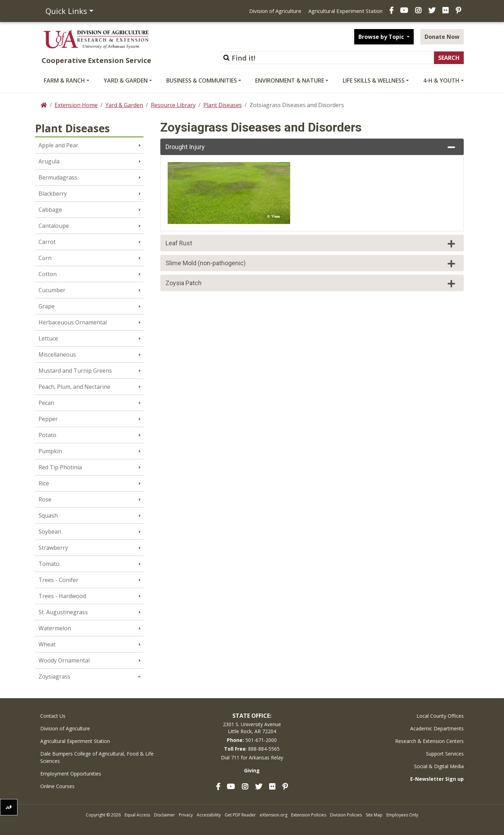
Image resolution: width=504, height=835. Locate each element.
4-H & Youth (441, 80)
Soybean (50, 532)
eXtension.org (274, 815)
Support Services (445, 754)
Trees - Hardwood (62, 596)
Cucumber (52, 290)
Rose (45, 499)
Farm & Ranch (64, 80)
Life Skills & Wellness (374, 80)
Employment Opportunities (71, 774)
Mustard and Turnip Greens (75, 371)
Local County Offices (440, 716)
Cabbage (50, 210)
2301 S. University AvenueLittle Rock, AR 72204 (252, 728)
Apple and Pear (58, 145)
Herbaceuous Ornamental (73, 322)
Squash (48, 515)
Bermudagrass (58, 177)
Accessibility (209, 815)
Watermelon (55, 628)
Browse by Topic (382, 37)
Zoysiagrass (54, 676)
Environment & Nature (290, 80)
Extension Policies (309, 815)
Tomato (49, 564)
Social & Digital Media (439, 766)
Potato (47, 435)
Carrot (47, 242)
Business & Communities (202, 80)
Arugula (49, 161)
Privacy (186, 815)
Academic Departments (437, 728)
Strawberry (53, 548)
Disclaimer (164, 815)
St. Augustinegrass (63, 612)
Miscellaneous (57, 355)
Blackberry (53, 194)
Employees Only (402, 815)
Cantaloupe (54, 226)
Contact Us (53, 716)
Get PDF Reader (240, 815)
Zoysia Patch (311, 283)
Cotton (48, 274)
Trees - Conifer (58, 580)
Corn (45, 258)
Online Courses (57, 786)
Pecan (46, 403)
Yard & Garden (126, 80)
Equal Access (137, 815)
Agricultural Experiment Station (345, 11)
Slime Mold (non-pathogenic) (311, 264)
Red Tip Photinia (60, 467)
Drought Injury (311, 147)
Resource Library (173, 105)
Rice (44, 483)
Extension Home (76, 105)
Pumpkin (50, 451)
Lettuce (48, 338)
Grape (47, 306)
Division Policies (346, 815)
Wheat (47, 644)
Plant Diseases (223, 105)
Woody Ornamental (64, 660)
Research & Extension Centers (429, 741)
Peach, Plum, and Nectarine (74, 387)
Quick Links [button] (66, 11)
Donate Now (442, 37)
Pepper (48, 419)
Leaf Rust (311, 244)
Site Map (374, 815)
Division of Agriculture (275, 11)
